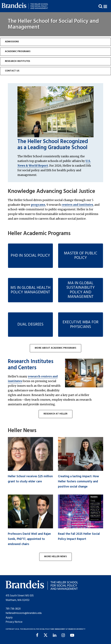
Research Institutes (18, 61)
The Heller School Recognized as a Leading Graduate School (53, 145)
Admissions (12, 42)
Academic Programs (18, 52)
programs (38, 205)
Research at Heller (56, 414)
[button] (107, 6)
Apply (9, 618)
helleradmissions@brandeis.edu (24, 613)
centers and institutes (77, 205)
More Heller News (55, 557)
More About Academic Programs (55, 348)
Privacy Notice (14, 622)
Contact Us (12, 71)
